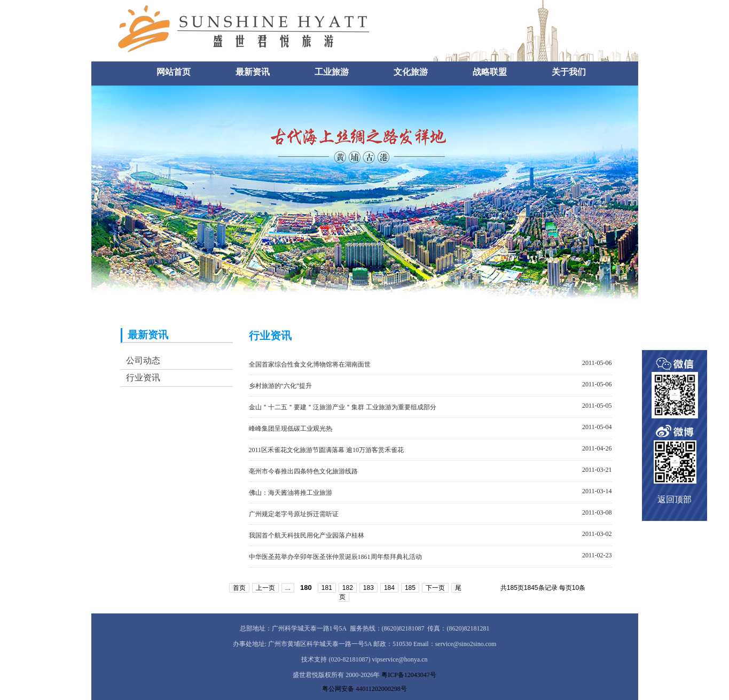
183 (369, 588)
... (288, 588)
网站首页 (174, 72)
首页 (239, 588)
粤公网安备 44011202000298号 (364, 689)
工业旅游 (332, 72)
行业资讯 (143, 378)
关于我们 (569, 72)
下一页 (435, 588)
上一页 (265, 588)
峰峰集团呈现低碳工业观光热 (291, 429)
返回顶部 (675, 499)
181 (327, 588)
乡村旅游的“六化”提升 (281, 386)
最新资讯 (253, 72)
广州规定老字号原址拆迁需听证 (294, 514)
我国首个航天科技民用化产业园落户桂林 (307, 535)
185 (410, 588)
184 (389, 588)
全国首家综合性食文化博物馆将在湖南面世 (310, 364)
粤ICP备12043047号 (409, 675)
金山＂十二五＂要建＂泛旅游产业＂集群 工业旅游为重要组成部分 (343, 407)
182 (348, 588)
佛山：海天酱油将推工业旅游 (291, 493)
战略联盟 (490, 72)
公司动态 (143, 360)
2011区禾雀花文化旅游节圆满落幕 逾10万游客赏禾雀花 (327, 450)
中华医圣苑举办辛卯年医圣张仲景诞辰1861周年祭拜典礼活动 (335, 557)
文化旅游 (411, 72)
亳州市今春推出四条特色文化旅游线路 (303, 471)
